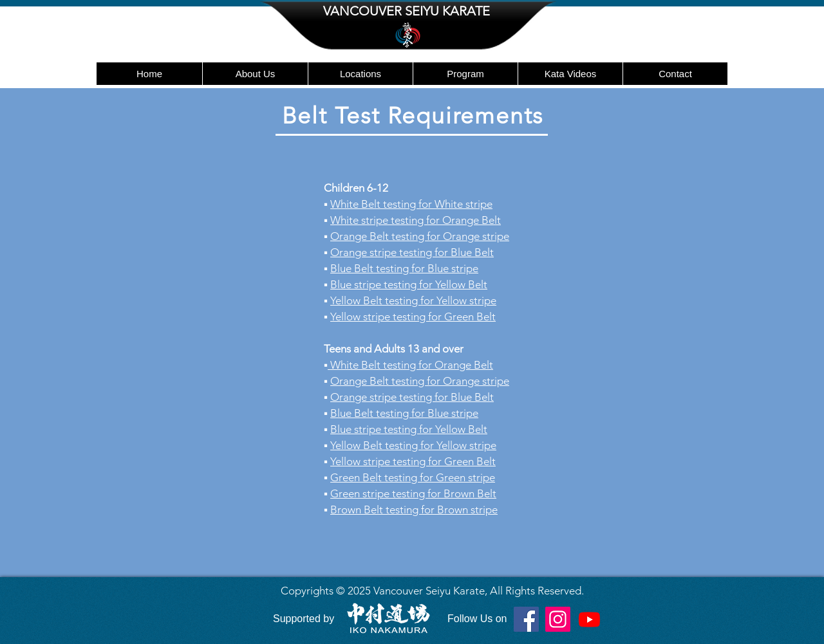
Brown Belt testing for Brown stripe (414, 510)
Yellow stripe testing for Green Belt (413, 317)
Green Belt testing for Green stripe (413, 477)
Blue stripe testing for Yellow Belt (409, 429)
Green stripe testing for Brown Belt (413, 493)
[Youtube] (589, 619)
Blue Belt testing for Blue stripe (404, 268)
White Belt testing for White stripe (411, 204)
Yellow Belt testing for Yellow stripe (413, 300)
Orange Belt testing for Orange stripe (420, 236)
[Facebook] (526, 619)
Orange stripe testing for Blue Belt (412, 252)
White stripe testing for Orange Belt (416, 220)
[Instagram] (558, 619)
